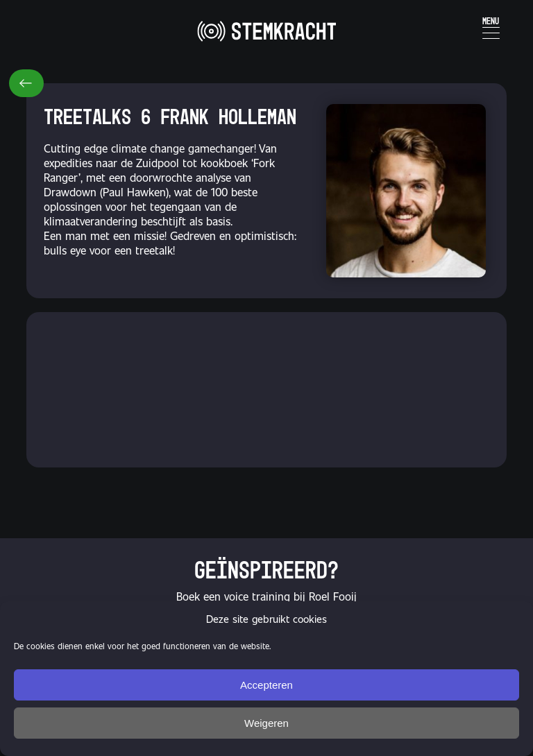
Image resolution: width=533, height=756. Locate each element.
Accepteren (266, 685)
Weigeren (266, 723)
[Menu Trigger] (491, 26)
